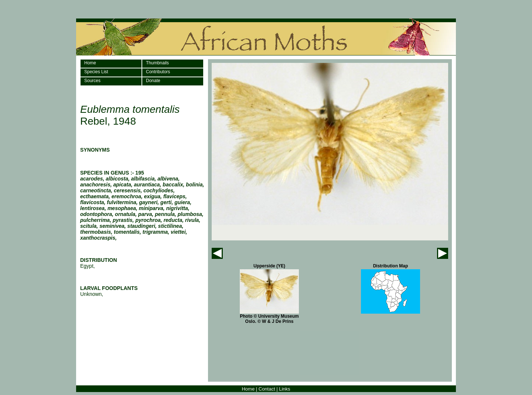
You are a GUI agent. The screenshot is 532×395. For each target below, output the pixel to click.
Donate (153, 81)
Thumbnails (157, 63)
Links (284, 389)
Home (90, 63)
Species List (96, 72)
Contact (267, 389)
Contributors (158, 72)
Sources (92, 81)
